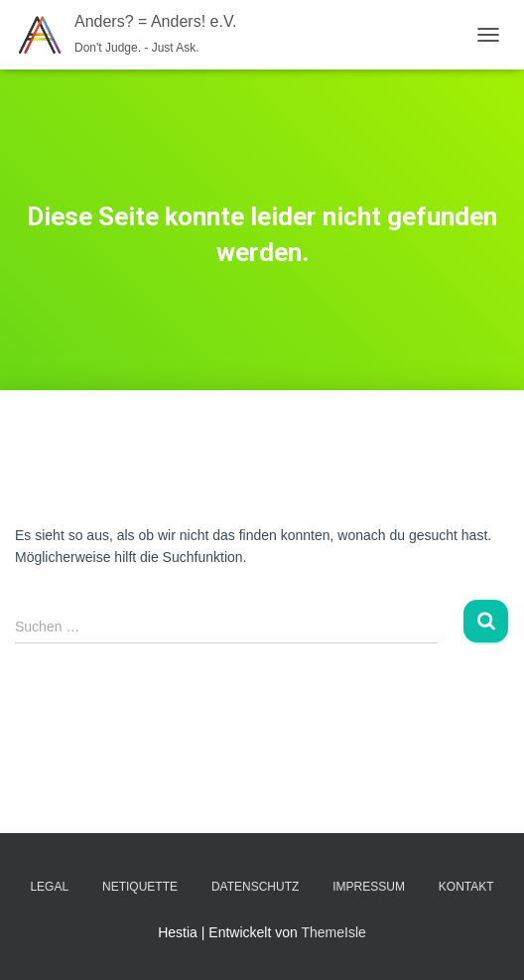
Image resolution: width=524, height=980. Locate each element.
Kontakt (466, 887)
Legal (49, 887)
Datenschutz (255, 887)
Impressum (369, 887)
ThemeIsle (333, 932)
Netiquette (140, 887)
